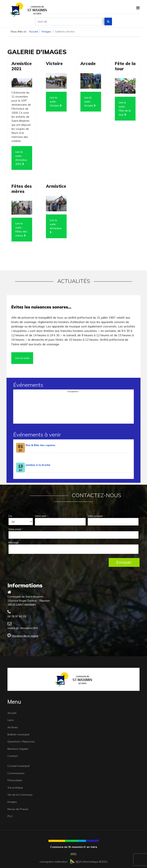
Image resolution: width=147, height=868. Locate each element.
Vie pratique (15, 788)
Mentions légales (18, 749)
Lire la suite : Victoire (56, 102)
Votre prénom (96, 516)
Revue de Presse (18, 809)
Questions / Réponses (21, 742)
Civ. (11, 516)
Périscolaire (15, 780)
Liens (11, 720)
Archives (13, 727)
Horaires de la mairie (25, 636)
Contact (13, 756)
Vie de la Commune (20, 795)
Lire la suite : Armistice (56, 226)
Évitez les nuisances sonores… (41, 307)
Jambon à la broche (38, 465)
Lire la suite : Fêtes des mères (21, 229)
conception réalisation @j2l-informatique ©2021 (74, 862)
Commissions (16, 773)
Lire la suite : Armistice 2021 (21, 158)
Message (13, 542)
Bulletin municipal (18, 734)
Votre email (16, 529)
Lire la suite (22, 358)
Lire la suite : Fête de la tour (125, 109)
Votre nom (42, 516)
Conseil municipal (18, 766)
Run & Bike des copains (40, 445)
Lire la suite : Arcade (90, 102)
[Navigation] (138, 8)
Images (12, 802)
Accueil (12, 713)
